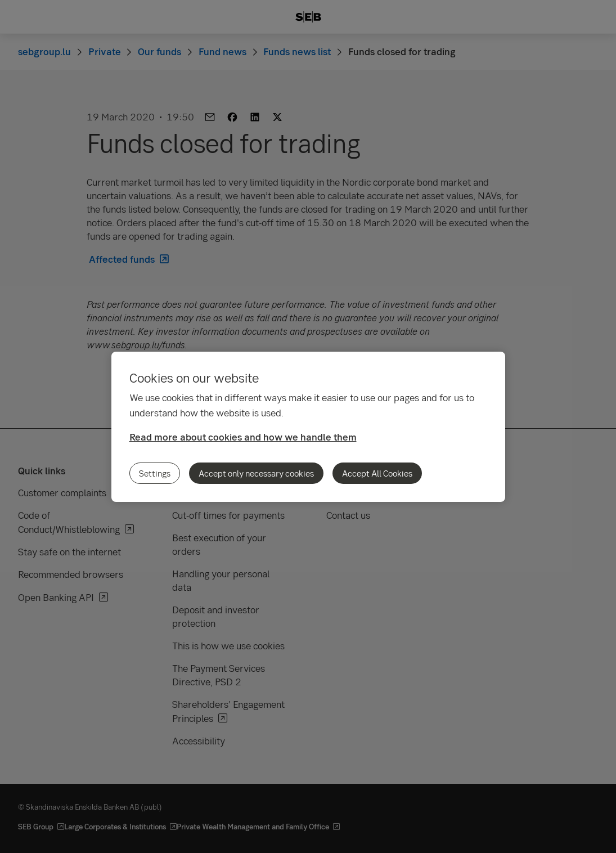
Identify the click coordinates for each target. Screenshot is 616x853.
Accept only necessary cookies (256, 473)
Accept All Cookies (377, 473)
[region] (308, 427)
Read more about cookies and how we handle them (243, 437)
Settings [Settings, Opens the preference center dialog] (155, 473)
